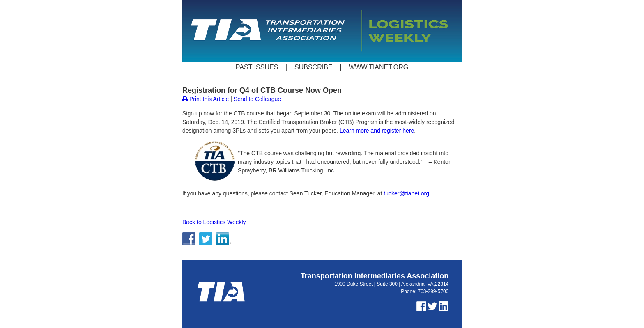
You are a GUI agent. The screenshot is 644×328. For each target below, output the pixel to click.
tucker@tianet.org (406, 193)
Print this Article (206, 99)
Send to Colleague (257, 99)
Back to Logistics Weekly (214, 222)
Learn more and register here (377, 131)
